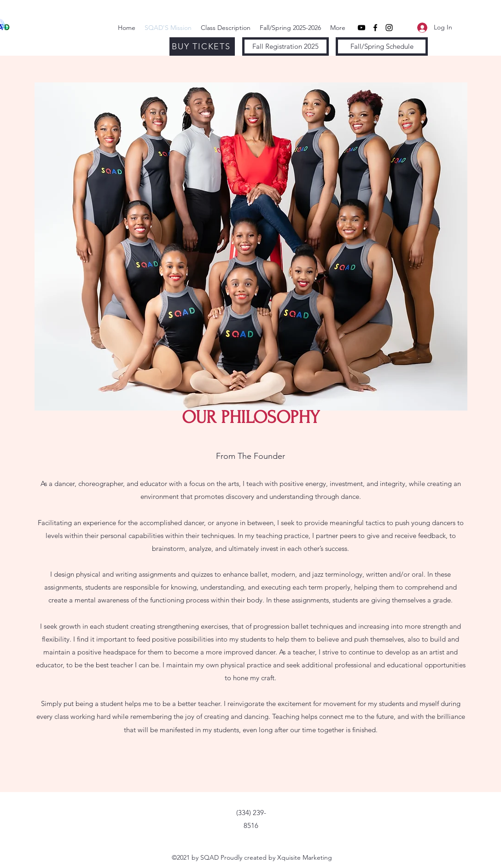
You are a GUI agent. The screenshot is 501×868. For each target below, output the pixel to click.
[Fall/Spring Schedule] (382, 46)
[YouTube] (361, 28)
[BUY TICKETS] (202, 46)
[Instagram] (389, 28)
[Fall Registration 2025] (285, 46)
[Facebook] (375, 28)
